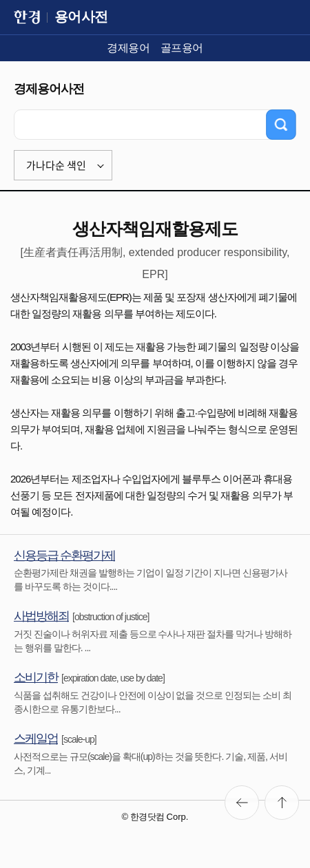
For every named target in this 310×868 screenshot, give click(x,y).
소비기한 (36, 677)
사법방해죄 (41, 616)
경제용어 (128, 48)
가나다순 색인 (56, 165)
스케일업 (36, 739)
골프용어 (182, 48)
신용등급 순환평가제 (64, 555)
